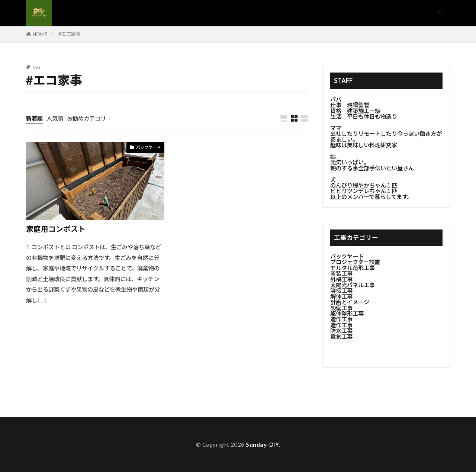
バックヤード (148, 147)
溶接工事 (341, 290)
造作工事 (341, 319)
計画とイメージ (350, 302)
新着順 (34, 118)
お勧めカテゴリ (86, 118)
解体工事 (341, 296)
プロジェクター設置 (355, 262)
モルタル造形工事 (353, 268)
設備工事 (341, 308)
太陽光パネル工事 (353, 285)
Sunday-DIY (262, 444)
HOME (40, 34)
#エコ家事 (70, 34)
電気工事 (341, 337)
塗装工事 (341, 273)
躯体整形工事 (347, 314)
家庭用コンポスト (56, 229)
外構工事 (341, 279)
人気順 (55, 118)
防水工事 (341, 331)
